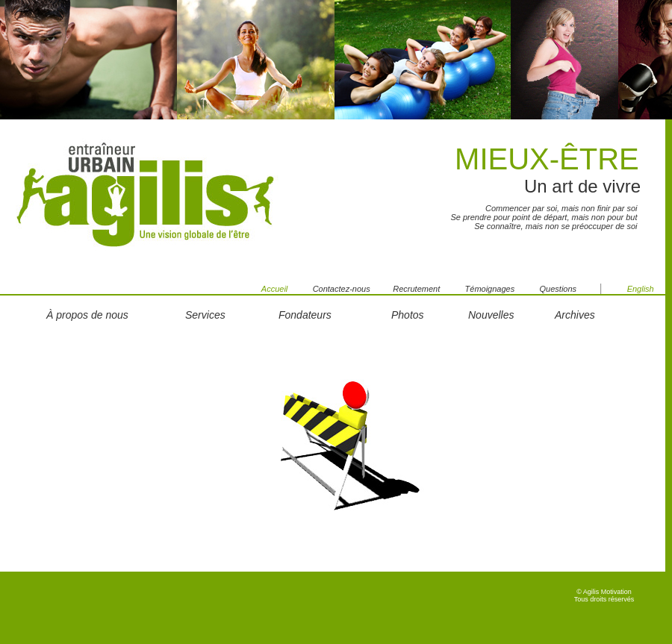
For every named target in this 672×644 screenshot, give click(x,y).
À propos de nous (87, 315)
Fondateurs (305, 315)
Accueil (274, 289)
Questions (570, 289)
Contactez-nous (353, 289)
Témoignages (490, 289)
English (641, 289)
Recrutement (416, 289)
